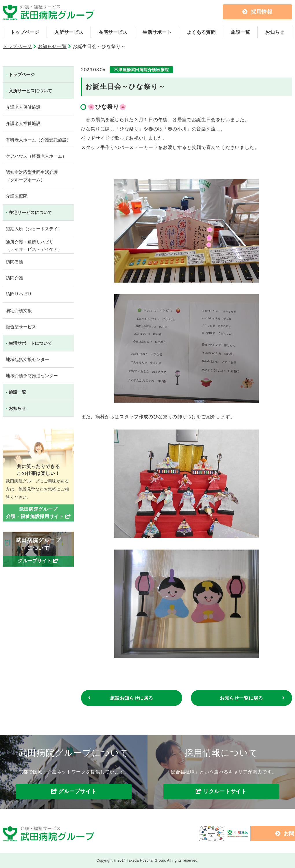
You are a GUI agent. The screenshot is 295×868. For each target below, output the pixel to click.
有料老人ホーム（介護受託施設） (38, 140)
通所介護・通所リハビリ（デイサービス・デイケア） (34, 246)
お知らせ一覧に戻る (241, 698)
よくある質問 (201, 32)
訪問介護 (14, 278)
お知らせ (275, 32)
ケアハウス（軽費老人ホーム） (36, 156)
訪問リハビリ (19, 294)
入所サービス (69, 32)
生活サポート (157, 32)
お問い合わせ (246, 834)
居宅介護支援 (19, 310)
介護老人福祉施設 (23, 123)
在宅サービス (113, 32)
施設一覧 (240, 32)
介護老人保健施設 (23, 107)
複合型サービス (21, 327)
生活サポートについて (30, 343)
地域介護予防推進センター (32, 376)
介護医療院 (17, 196)
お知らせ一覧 (52, 46)
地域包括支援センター (27, 359)
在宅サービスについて (30, 212)
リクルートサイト (225, 792)
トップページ (25, 32)
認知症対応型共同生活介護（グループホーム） (32, 176)
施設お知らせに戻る (132, 698)
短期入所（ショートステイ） (34, 229)
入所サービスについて (30, 91)
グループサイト (77, 792)
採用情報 (257, 12)
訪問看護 (14, 262)
